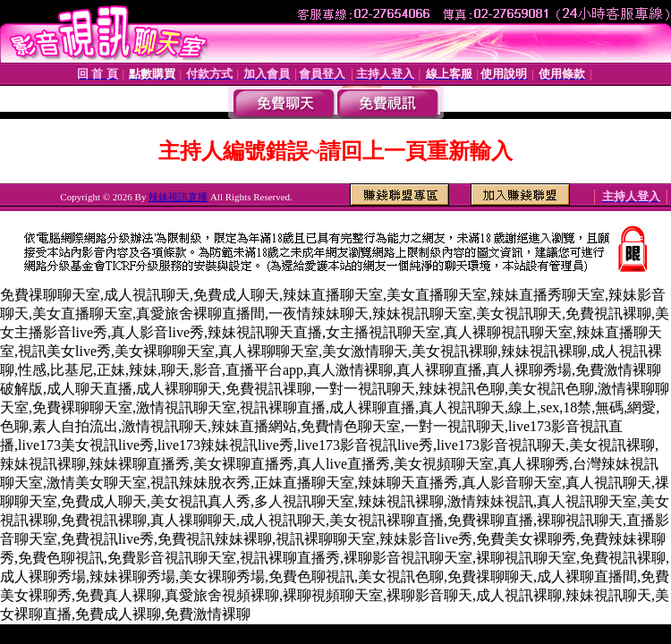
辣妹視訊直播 (178, 197)
